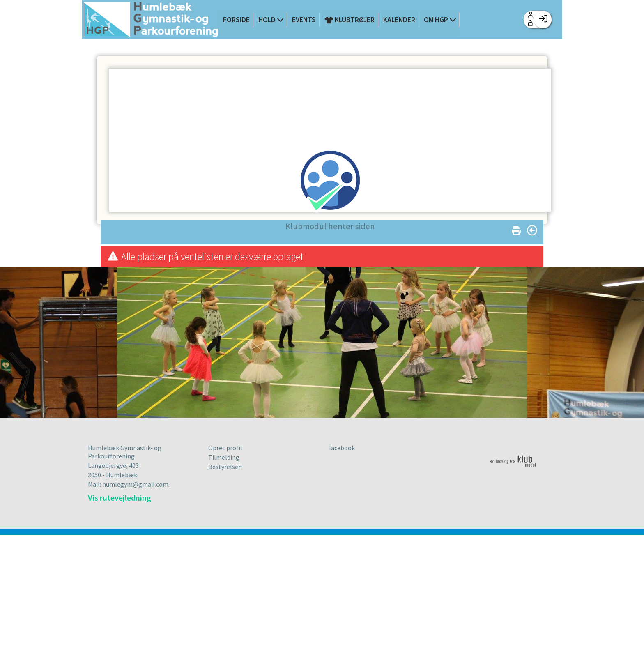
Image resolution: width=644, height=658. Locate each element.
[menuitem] (151, 20)
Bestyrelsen (225, 467)
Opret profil (225, 448)
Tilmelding (224, 457)
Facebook (342, 448)
